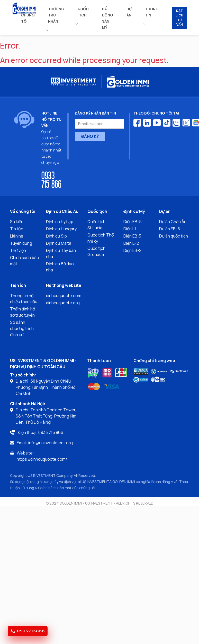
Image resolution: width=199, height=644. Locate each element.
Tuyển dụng (21, 243)
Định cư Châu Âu (62, 211)
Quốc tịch (83, 12)
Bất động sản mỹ (108, 18)
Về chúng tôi (28, 15)
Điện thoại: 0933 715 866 (40, 432)
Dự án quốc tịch (174, 236)
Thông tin (152, 12)
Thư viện (18, 250)
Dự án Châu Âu (173, 222)
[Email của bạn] (99, 124)
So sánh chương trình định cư (22, 328)
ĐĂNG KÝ (90, 136)
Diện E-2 (131, 243)
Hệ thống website (64, 285)
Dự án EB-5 (170, 229)
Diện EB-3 (132, 236)
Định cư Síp (56, 236)
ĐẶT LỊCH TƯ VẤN (179, 18)
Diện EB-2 (132, 250)
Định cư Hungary (61, 229)
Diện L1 (130, 229)
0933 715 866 (51, 179)
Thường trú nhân (56, 15)
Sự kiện (17, 222)
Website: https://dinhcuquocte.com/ (42, 456)
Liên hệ (17, 236)
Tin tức (17, 229)
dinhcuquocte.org (63, 303)
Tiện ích (18, 285)
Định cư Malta (59, 243)
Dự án (129, 12)
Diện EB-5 (133, 222)
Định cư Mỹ (134, 211)
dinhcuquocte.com (64, 296)
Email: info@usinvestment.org (45, 443)
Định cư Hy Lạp (60, 222)
